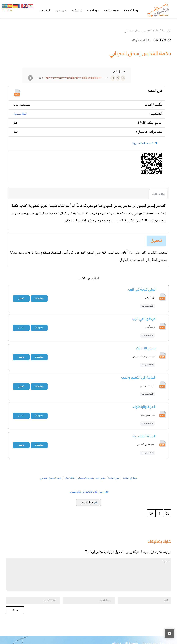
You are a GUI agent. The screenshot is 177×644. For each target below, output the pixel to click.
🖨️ (88, 502)
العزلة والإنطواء (144, 407)
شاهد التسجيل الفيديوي (51, 478)
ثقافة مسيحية (20, 114)
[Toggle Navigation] (6, 11)
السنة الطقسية (144, 436)
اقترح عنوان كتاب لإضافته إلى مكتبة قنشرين (88, 492)
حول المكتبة (114, 478)
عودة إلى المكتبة (130, 478)
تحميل (156, 241)
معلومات (39, 298)
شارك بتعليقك (140, 40)
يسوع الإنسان (146, 348)
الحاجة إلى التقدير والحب (138, 377)
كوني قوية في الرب (142, 289)
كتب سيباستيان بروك (145, 143)
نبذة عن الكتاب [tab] (158, 194)
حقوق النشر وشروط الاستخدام (92, 478)
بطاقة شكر (70, 478)
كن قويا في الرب (144, 319)
